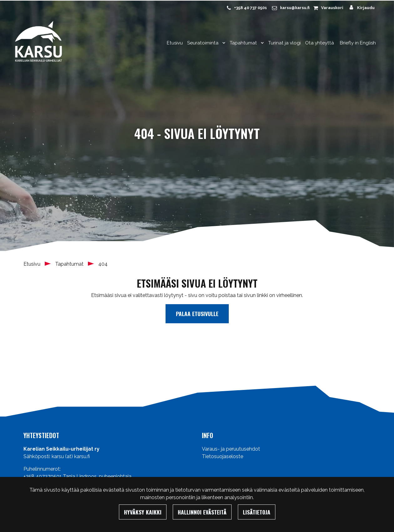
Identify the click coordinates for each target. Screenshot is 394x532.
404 (103, 264)
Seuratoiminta (203, 43)
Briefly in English (358, 43)
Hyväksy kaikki (143, 512)
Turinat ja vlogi (284, 43)
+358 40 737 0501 (251, 8)
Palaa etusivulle (197, 314)
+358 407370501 (43, 476)
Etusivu (175, 43)
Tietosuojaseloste (223, 456)
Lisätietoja (257, 512)
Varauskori (332, 8)
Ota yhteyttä (320, 43)
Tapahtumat (244, 43)
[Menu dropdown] (223, 43)
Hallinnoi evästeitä (202, 512)
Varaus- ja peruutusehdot (231, 449)
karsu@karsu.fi (295, 8)
